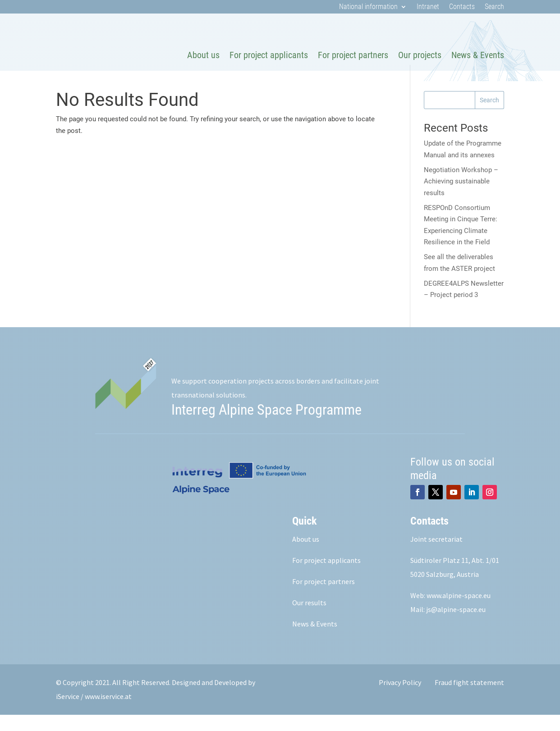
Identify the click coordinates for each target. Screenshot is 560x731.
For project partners (353, 55)
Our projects (420, 55)
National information (368, 7)
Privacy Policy (400, 699)
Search (494, 7)
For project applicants (269, 55)
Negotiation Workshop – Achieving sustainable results (461, 198)
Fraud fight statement (469, 699)
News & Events (478, 55)
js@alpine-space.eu (456, 626)
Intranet (428, 7)
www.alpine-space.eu (459, 612)
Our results (309, 619)
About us (203, 55)
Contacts (462, 7)
